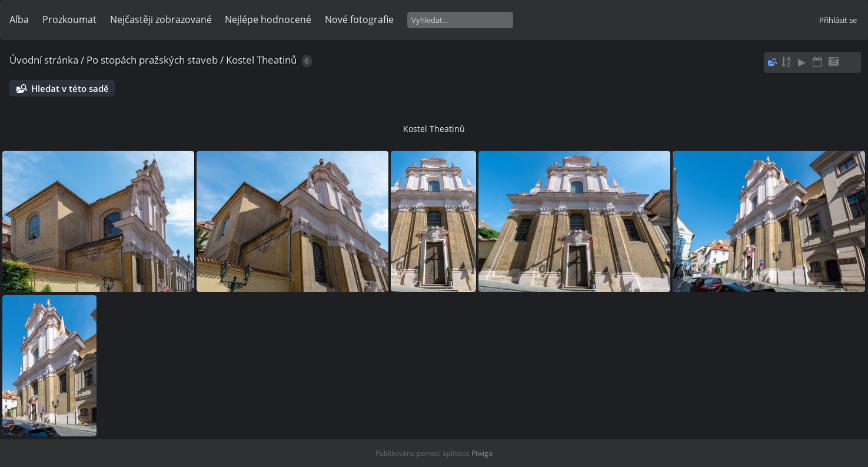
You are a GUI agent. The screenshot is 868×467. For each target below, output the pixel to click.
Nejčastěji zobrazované (161, 19)
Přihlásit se (838, 20)
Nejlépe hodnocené (268, 19)
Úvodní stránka (44, 60)
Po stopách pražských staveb (152, 60)
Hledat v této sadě (70, 88)
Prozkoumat (69, 19)
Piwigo (482, 453)
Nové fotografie (359, 19)
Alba (19, 19)
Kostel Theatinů (261, 60)
